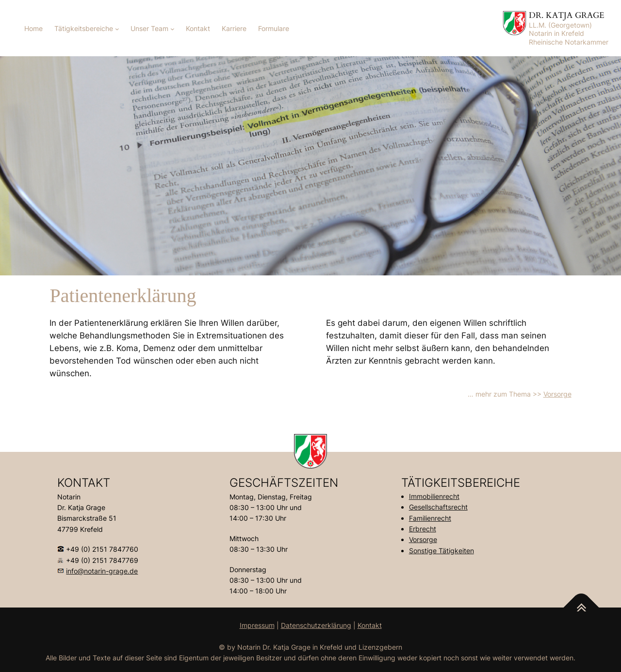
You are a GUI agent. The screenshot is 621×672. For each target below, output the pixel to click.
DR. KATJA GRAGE (567, 15)
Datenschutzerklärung (316, 625)
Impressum (257, 625)
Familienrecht (430, 518)
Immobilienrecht (434, 496)
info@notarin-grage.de (102, 571)
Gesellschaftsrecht (438, 507)
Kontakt (370, 625)
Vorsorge (557, 394)
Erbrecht (423, 529)
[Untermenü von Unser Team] (172, 29)
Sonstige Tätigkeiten (441, 551)
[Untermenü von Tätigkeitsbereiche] (117, 29)
